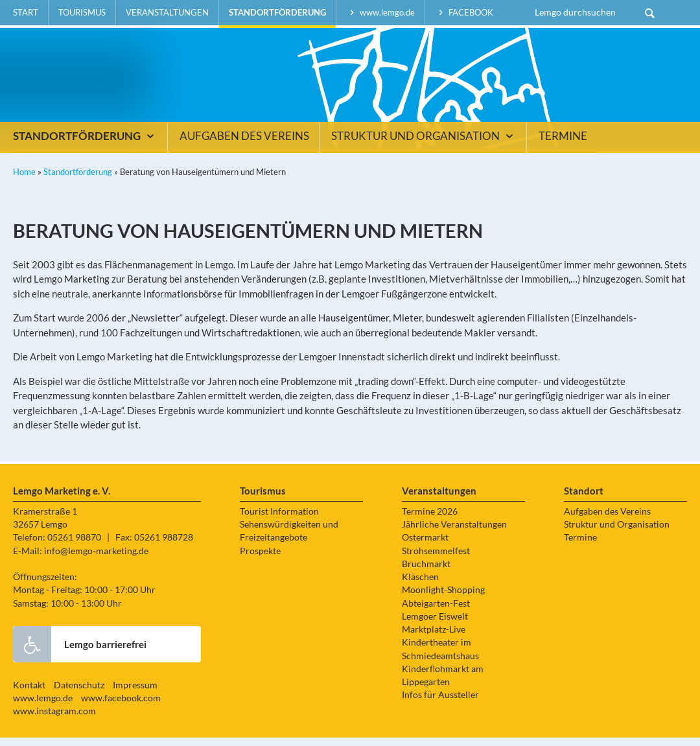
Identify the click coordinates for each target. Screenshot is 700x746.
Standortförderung (277, 12)
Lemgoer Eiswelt (435, 625)
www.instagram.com (54, 720)
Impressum (135, 694)
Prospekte (260, 559)
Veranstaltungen (167, 12)
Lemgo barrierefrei (80, 653)
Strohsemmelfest (436, 559)
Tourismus (82, 12)
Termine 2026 (430, 520)
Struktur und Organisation (424, 145)
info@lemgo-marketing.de (96, 559)
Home (24, 181)
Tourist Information (279, 520)
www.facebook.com (121, 707)
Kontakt (29, 694)
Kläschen (420, 586)
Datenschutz (79, 694)
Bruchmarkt (426, 572)
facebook (464, 12)
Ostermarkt (425, 546)
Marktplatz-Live (434, 638)
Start (26, 12)
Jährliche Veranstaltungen (454, 533)
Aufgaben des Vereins (244, 145)
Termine (563, 145)
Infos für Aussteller (440, 704)
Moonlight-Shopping (443, 599)
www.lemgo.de (380, 12)
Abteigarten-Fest (436, 612)
